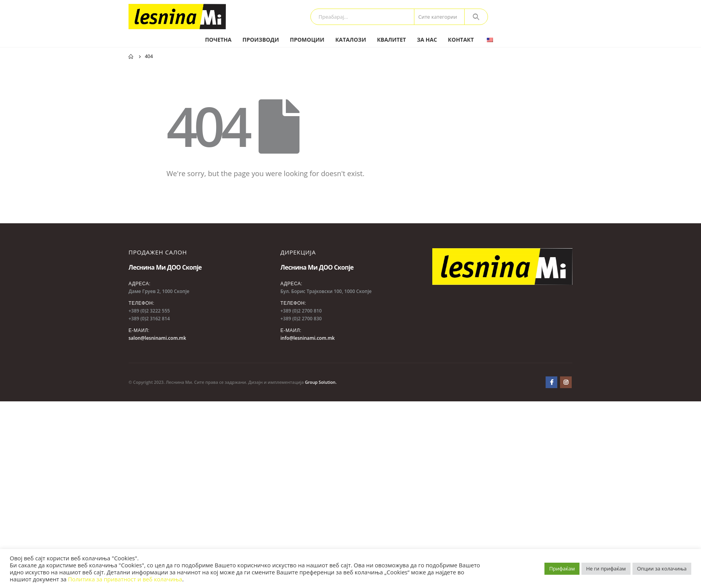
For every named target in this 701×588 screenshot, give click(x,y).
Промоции (307, 40)
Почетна (218, 40)
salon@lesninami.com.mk (157, 338)
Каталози (351, 40)
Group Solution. (321, 382)
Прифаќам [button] (562, 569)
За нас (427, 40)
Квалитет (391, 40)
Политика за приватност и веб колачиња (125, 579)
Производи (261, 40)
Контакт (461, 40)
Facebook (551, 382)
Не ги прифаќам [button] (606, 569)
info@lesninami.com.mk (307, 338)
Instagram (566, 382)
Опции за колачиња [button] (662, 569)
